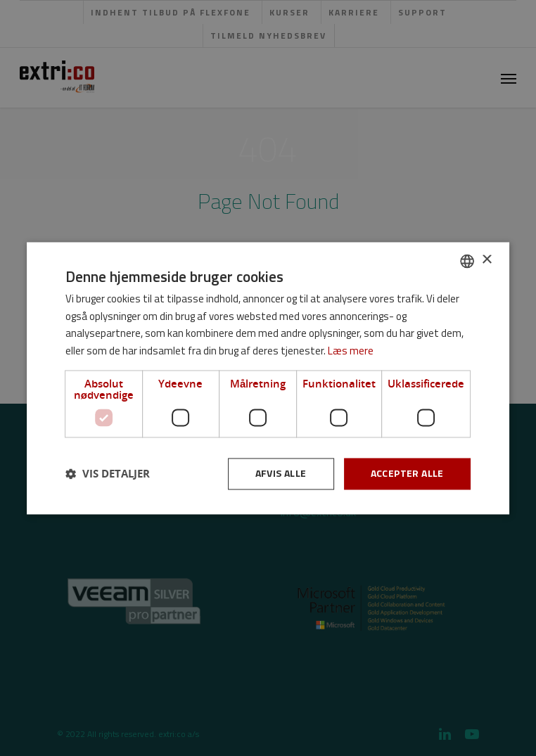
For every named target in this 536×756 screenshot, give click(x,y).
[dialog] (268, 378)
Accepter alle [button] (407, 473)
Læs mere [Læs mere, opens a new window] (351, 351)
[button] (108, 474)
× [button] (486, 260)
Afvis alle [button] (281, 473)
